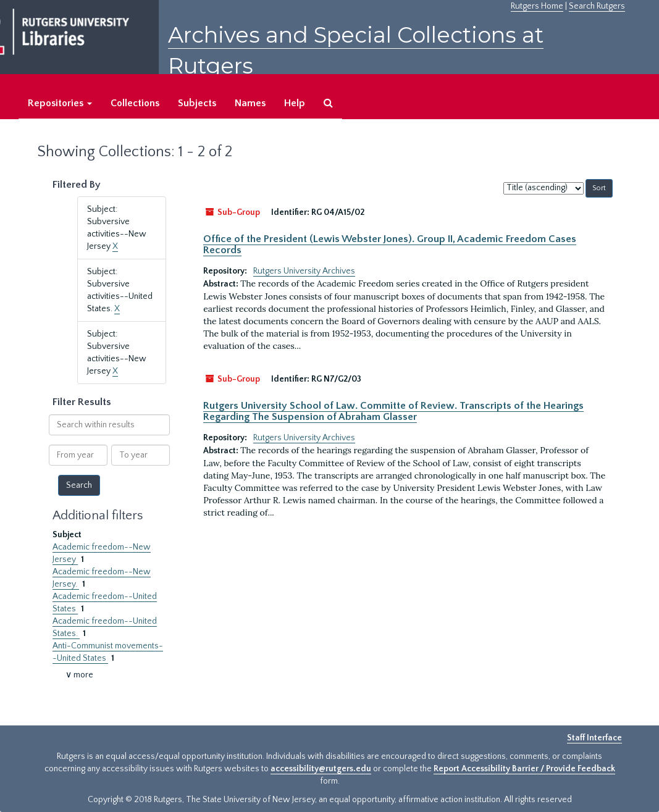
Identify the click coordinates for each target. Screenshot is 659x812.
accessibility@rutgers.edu (321, 769)
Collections (135, 103)
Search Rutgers (597, 6)
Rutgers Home (537, 6)
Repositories (60, 103)
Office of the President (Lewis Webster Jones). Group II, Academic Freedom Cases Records (390, 245)
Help (295, 103)
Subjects (197, 103)
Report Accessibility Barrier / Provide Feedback (524, 769)
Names (250, 103)
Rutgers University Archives (304, 271)
